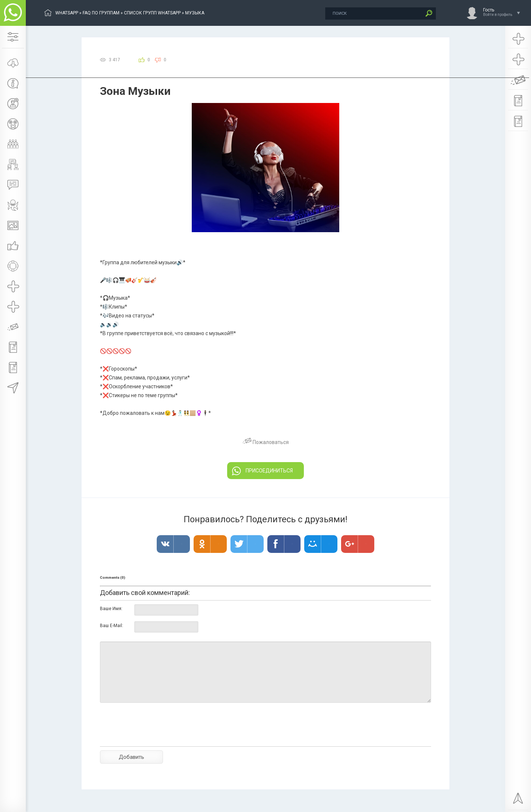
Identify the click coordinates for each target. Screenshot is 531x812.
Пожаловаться (266, 442)
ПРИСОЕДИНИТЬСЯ (262, 471)
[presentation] (156, 737)
